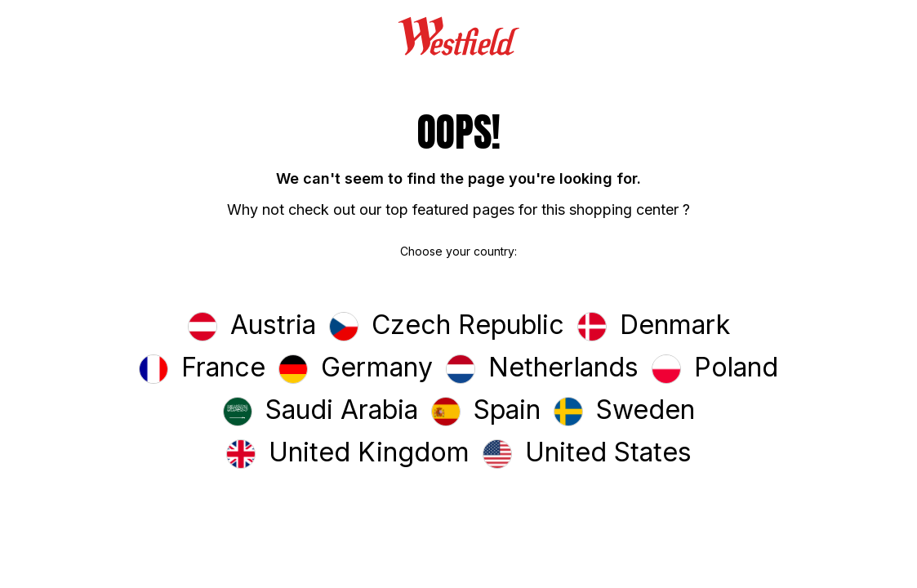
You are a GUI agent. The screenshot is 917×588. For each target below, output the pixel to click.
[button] (252, 327)
